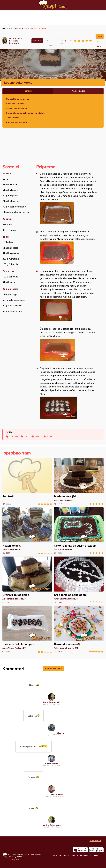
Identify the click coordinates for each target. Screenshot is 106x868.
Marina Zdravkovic (52, 825)
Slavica (60, 733)
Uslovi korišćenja (36, 854)
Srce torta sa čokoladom (79, 580)
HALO (19, 860)
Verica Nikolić (57, 794)
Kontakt (20, 857)
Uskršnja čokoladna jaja (27, 629)
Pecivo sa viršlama (15, 104)
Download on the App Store (80, 850)
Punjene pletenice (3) (16, 122)
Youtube (75, 855)
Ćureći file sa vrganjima (18, 99)
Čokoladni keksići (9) (79, 629)
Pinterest (94, 855)
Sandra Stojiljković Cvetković (16, 41)
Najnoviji (28, 91)
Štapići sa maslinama (16, 108)
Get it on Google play (96, 850)
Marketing (12, 857)
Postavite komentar (54, 668)
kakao (38, 436)
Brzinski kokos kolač (27, 580)
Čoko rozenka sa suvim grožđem (79, 531)
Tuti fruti (27, 482)
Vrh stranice (95, 840)
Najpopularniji (78, 91)
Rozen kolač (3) (27, 531)
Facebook (57, 855)
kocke (50, 436)
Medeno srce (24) (79, 482)
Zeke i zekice (13, 118)
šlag (26, 436)
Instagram (84, 855)
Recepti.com (53, 5)
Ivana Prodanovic (52, 702)
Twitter (66, 855)
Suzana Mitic (52, 764)
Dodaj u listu (100, 37)
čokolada (14, 436)
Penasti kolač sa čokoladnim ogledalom (25, 113)
